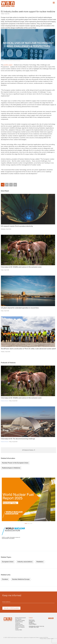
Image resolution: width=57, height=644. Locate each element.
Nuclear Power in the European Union (15, 463)
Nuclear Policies (19, 622)
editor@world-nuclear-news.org (36, 626)
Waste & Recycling (20, 626)
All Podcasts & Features (28, 450)
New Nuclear (18, 619)
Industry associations (25, 562)
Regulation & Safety (20, 621)
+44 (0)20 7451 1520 (34, 627)
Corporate (18, 623)
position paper (8, 65)
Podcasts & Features (5, 401)
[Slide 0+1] (26, 524)
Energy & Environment (20, 618)
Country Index (19, 630)
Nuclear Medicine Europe (21, 579)
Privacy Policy (43, 639)
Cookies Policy (50, 639)
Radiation (40, 562)
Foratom (5, 579)
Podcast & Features (20, 627)
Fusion (17, 629)
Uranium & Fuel (19, 625)
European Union (8, 562)
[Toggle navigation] (54, 3)
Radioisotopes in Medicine (11, 468)
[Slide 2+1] (31, 524)
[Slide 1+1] (28, 524)
